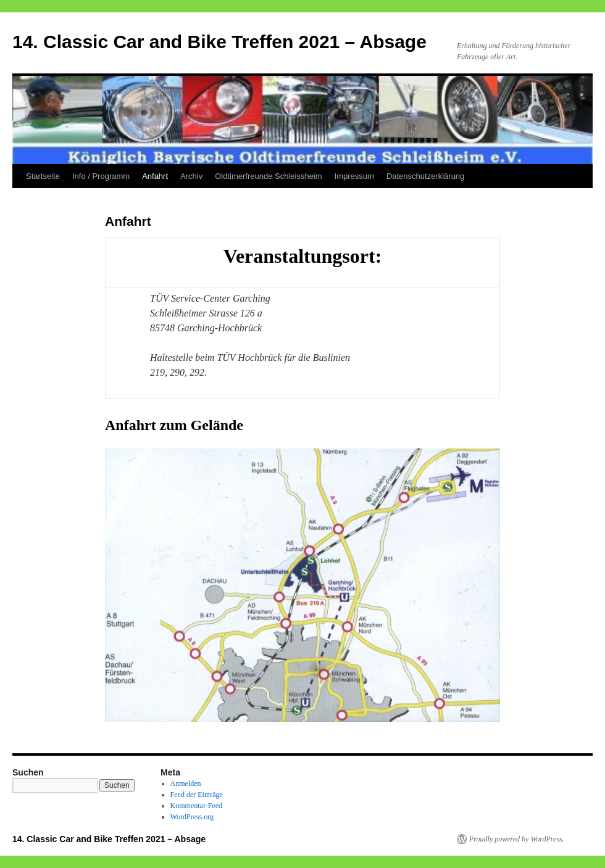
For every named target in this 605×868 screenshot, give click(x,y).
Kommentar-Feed (196, 806)
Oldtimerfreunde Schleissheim (268, 176)
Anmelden (186, 783)
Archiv (191, 176)
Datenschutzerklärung (425, 176)
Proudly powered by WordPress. (517, 839)
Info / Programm (101, 176)
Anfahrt (155, 176)
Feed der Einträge (197, 795)
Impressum (354, 176)
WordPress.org (192, 817)
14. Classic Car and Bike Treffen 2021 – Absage (219, 42)
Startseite (43, 176)
